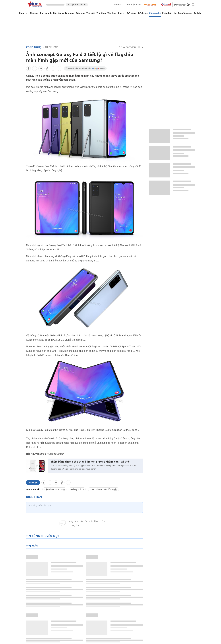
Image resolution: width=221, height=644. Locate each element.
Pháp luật (167, 13)
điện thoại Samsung (54, 489)
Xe (175, 13)
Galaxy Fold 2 (77, 489)
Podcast (118, 5)
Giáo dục (80, 13)
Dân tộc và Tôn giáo (64, 13)
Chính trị (24, 13)
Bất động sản (185, 13)
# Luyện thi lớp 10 (77, 5)
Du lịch (197, 13)
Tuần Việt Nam (133, 5)
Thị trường (52, 47)
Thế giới (91, 13)
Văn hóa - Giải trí (116, 13)
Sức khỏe (143, 13)
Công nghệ (155, 13)
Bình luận (33, 483)
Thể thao (101, 13)
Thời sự (34, 13)
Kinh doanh (46, 13)
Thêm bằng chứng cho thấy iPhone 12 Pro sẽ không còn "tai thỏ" (90, 462)
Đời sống (131, 13)
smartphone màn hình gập (104, 489)
